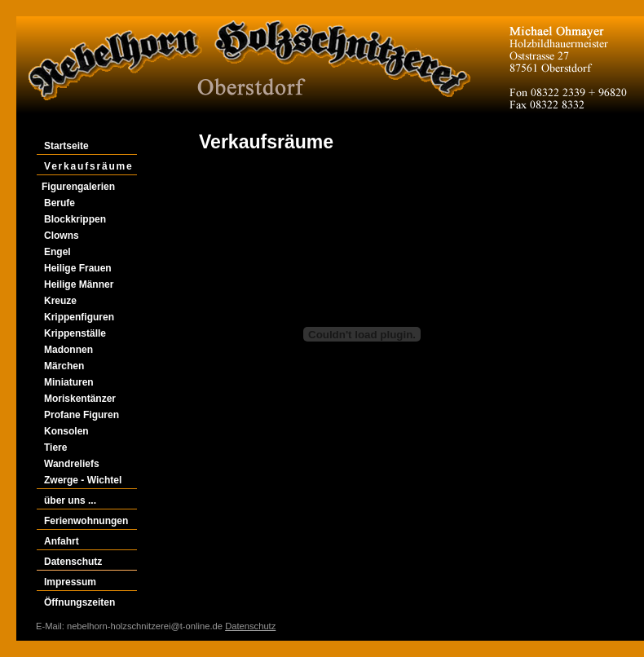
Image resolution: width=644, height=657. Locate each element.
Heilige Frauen (78, 268)
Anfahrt (62, 541)
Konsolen (66, 431)
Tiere (55, 448)
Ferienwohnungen (86, 521)
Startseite (66, 146)
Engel (57, 252)
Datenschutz (73, 562)
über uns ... (70, 500)
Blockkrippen (75, 219)
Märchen (64, 366)
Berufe (60, 203)
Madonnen (68, 350)
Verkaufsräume (88, 166)
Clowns (62, 236)
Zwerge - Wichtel (83, 480)
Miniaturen (69, 382)
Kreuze (60, 301)
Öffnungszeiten (79, 602)
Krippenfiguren (79, 317)
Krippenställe (75, 333)
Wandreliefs (72, 464)
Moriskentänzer (80, 399)
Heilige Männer (79, 284)
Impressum (70, 582)
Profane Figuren (82, 415)
